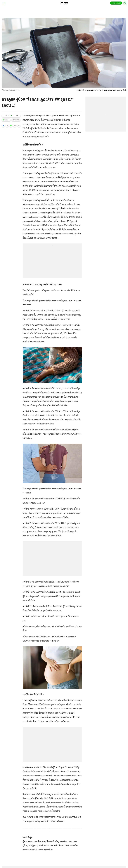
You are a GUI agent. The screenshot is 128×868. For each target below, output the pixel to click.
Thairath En (116, 3)
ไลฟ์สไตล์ (80, 90)
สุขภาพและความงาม (94, 90)
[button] (3, 126)
